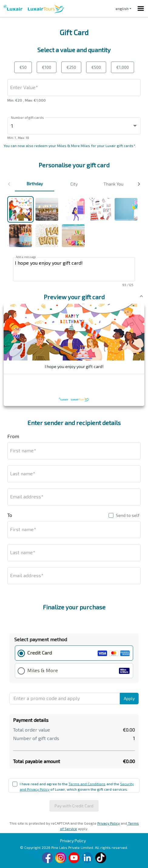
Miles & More (43, 670)
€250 (71, 67)
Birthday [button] (35, 184)
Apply (129, 698)
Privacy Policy (109, 823)
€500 (96, 67)
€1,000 (123, 67)
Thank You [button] (113, 184)
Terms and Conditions (87, 784)
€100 (47, 67)
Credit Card (40, 653)
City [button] (74, 184)
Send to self (128, 515)
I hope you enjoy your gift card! (74, 269)
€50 (23, 67)
